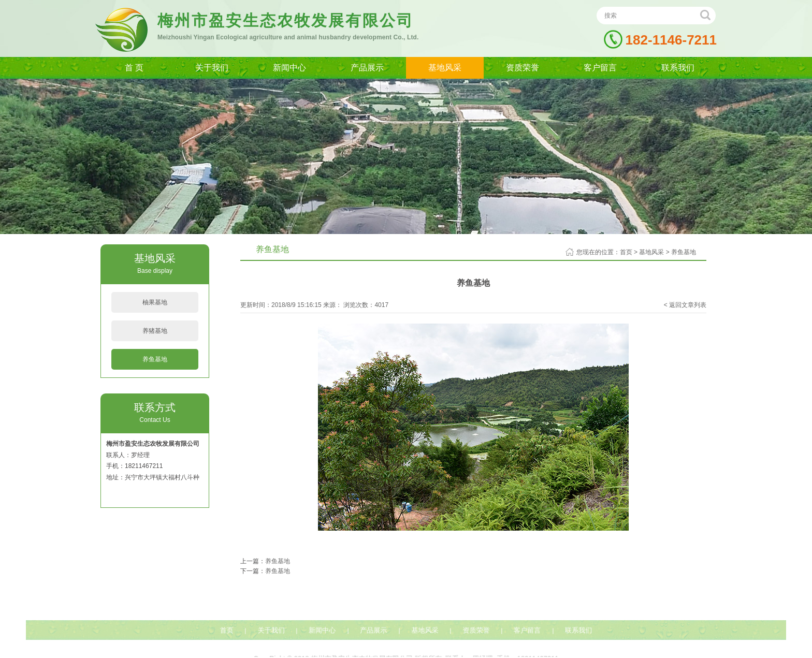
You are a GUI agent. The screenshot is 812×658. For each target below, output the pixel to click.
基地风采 (445, 68)
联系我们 (678, 68)
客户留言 (600, 68)
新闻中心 (289, 68)
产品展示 (367, 68)
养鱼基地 (155, 359)
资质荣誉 (523, 68)
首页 (626, 252)
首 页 (134, 68)
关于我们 (212, 68)
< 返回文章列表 (685, 305)
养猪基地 (155, 331)
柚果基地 (155, 302)
